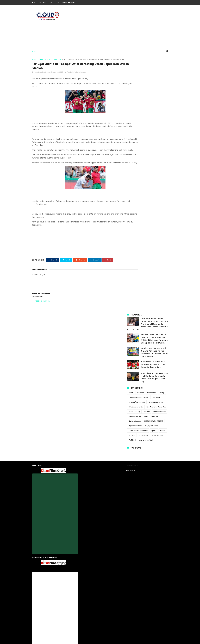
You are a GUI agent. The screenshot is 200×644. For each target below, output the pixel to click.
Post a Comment (43, 310)
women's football (146, 192)
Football (43, 59)
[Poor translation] (9, 607)
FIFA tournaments (156, 155)
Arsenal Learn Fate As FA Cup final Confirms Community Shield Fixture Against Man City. (154, 130)
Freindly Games (135, 169)
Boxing (162, 145)
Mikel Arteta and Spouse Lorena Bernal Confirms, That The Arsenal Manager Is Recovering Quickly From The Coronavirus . (148, 77)
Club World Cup (158, 150)
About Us (43, 2)
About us (83, 582)
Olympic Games (152, 178)
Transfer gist (144, 188)
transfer (132, 188)
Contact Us (54, 2)
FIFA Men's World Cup (137, 155)
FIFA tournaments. (136, 159)
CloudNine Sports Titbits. (139, 150)
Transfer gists (158, 188)
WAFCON (132, 192)
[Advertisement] (122, 26)
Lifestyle (154, 169)
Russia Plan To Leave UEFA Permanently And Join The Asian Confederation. (153, 117)
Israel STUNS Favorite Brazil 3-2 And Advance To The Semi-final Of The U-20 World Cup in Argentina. (154, 105)
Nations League (55, 59)
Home (34, 2)
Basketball (151, 145)
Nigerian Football (135, 178)
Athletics (140, 145)
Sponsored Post (69, 2)
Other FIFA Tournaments (138, 183)
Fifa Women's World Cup (156, 159)
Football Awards (160, 164)
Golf (146, 169)
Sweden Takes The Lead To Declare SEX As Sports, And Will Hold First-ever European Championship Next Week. (154, 91)
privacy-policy (95, 582)
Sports (154, 183)
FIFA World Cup (134, 164)
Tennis (163, 183)
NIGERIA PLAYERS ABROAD (154, 174)
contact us (108, 582)
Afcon (131, 145)
